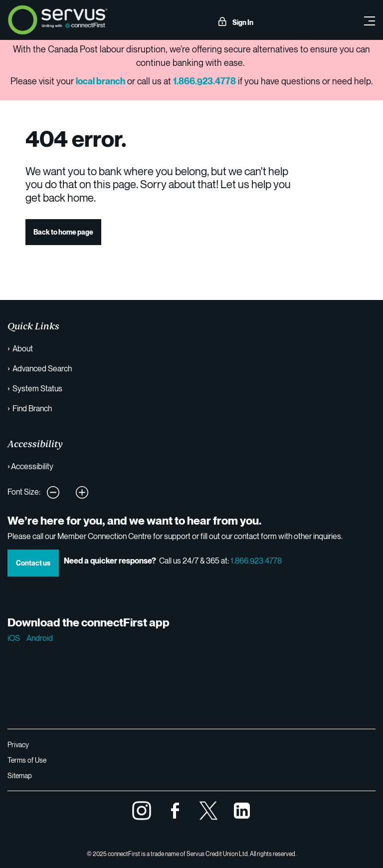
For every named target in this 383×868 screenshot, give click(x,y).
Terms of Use (27, 760)
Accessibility (32, 466)
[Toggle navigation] (370, 20)
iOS (14, 638)
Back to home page (63, 232)
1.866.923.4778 (256, 561)
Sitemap (20, 775)
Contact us (33, 563)
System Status (37, 388)
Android (40, 638)
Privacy (18, 744)
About (23, 348)
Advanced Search (42, 368)
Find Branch (32, 408)
